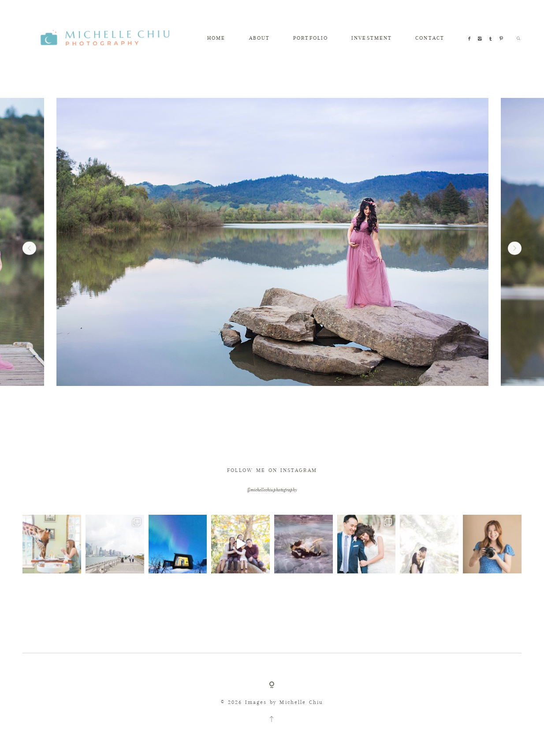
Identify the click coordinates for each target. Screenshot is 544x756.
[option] (272, 242)
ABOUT (259, 38)
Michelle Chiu (301, 702)
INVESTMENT (372, 38)
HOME (216, 38)
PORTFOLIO (311, 38)
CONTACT (430, 38)
